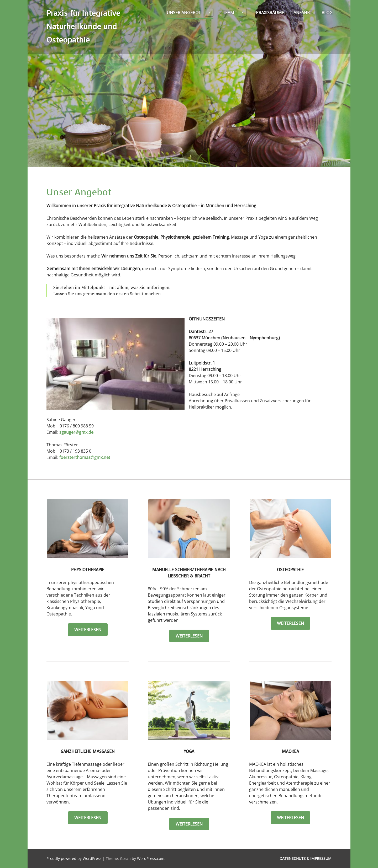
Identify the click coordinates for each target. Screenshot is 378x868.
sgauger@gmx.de (76, 432)
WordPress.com (151, 858)
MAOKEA (290, 751)
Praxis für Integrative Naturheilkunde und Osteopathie (83, 27)
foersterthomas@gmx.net (85, 457)
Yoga (189, 751)
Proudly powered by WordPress (74, 858)
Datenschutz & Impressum (306, 858)
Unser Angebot (190, 12)
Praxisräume (270, 13)
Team (235, 12)
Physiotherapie (88, 570)
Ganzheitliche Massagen (88, 751)
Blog (327, 13)
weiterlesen (91, 629)
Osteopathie (290, 570)
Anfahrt (303, 13)
